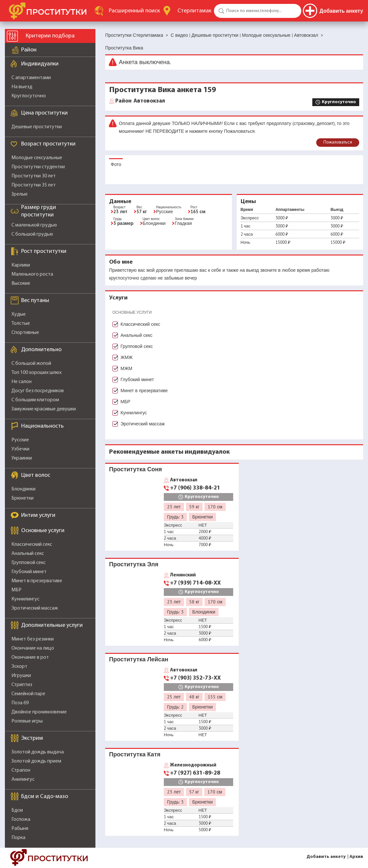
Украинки (22, 458)
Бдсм (17, 810)
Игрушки (21, 676)
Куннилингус (25, 599)
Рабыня (20, 829)
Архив (356, 857)
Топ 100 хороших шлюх (36, 373)
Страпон (21, 770)
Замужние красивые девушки (44, 409)
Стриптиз (22, 685)
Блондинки (23, 489)
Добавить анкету (326, 857)
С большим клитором (35, 400)
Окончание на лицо (33, 648)
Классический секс (32, 544)
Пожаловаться (338, 142)
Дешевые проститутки (37, 127)
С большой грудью (32, 234)
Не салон (21, 382)
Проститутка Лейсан (139, 659)
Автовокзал (140, 101)
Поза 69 (20, 703)
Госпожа (21, 820)
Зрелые (20, 194)
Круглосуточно (29, 96)
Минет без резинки (33, 639)
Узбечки (20, 449)
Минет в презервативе (37, 581)
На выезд (22, 87)
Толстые (21, 324)
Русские (20, 440)
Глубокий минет (29, 572)
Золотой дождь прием (36, 761)
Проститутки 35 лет (34, 185)
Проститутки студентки (38, 167)
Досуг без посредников (38, 391)
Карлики (21, 265)
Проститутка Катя (135, 754)
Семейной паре (28, 694)
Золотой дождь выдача (38, 752)
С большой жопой (31, 364)
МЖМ (126, 368)
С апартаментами (31, 78)
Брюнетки (22, 498)
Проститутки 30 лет (34, 176)
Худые (19, 314)
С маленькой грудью (34, 225)
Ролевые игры (27, 721)
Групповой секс (28, 563)
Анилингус (23, 779)
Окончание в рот (30, 657)
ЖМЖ (127, 357)
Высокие (21, 283)
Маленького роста (32, 274)
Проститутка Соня (135, 469)
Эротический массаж (35, 608)
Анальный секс (28, 554)
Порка (18, 838)
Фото (116, 164)
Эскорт (19, 667)
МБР (16, 590)
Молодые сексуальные (37, 158)
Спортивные (25, 333)
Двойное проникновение (39, 712)
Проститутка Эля (134, 564)
